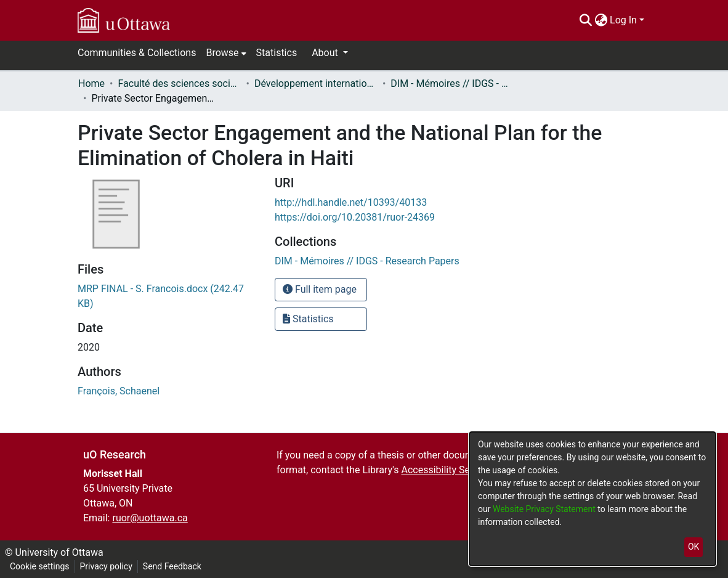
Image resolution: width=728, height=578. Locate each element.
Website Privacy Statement (545, 509)
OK (694, 547)
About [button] (326, 53)
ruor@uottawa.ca (150, 518)
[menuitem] (601, 20)
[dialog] (593, 499)
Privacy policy (106, 566)
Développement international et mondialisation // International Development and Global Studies (316, 83)
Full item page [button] (320, 289)
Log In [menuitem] (623, 20)
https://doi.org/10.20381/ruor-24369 (355, 217)
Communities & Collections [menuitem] (137, 53)
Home (91, 83)
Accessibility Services (448, 470)
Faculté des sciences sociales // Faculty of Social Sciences (179, 83)
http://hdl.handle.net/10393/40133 (351, 202)
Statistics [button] (308, 319)
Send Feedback (172, 566)
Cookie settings (40, 566)
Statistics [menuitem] (277, 53)
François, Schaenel (119, 391)
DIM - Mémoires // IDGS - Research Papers (452, 83)
